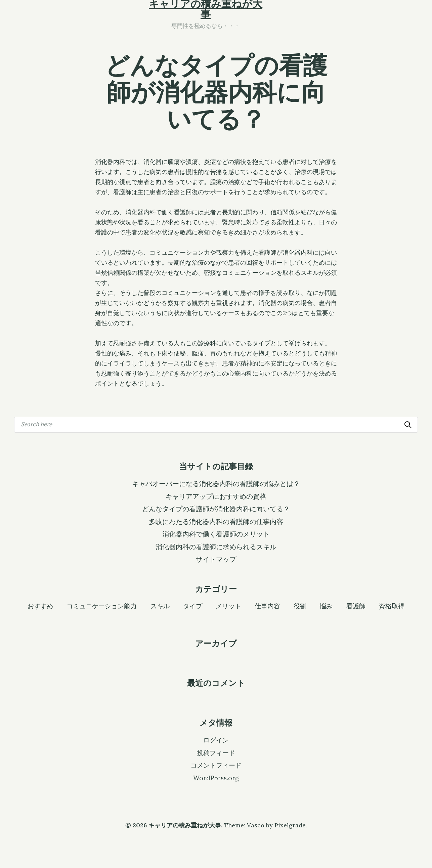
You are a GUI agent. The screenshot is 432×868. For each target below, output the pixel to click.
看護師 (356, 606)
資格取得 (392, 606)
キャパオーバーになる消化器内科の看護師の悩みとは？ (216, 484)
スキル (160, 606)
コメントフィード (216, 765)
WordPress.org (216, 778)
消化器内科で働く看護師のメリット (216, 534)
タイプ (193, 606)
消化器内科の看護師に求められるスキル (216, 547)
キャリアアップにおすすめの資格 (216, 496)
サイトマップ (216, 559)
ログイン (216, 740)
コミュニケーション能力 (102, 606)
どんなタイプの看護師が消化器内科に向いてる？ (216, 509)
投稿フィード (216, 753)
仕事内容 (267, 606)
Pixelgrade (290, 825)
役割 (300, 606)
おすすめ (40, 606)
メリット (228, 606)
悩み (326, 606)
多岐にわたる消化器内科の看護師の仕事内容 (216, 522)
